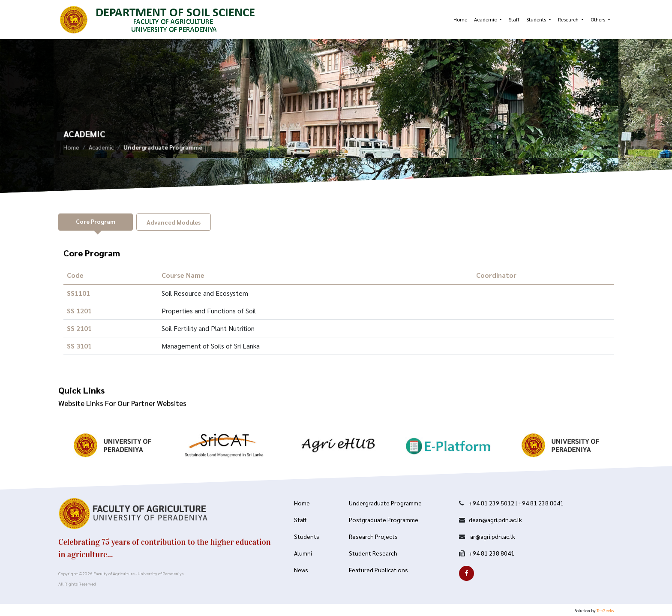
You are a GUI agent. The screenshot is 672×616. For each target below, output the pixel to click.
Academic (101, 150)
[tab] (96, 222)
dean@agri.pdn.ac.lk (495, 520)
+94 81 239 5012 (492, 503)
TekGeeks (605, 610)
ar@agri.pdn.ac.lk (492, 536)
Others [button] (598, 19)
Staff (514, 19)
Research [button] (569, 19)
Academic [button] (486, 19)
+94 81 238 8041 (541, 503)
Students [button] (537, 19)
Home (460, 19)
